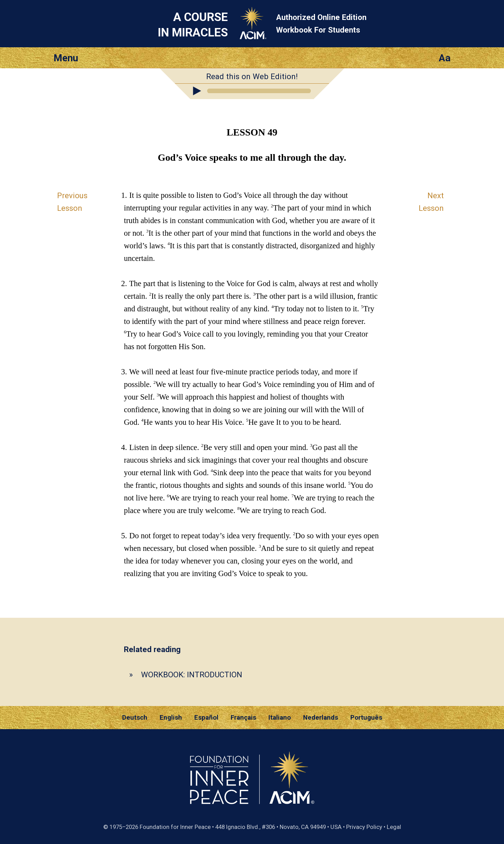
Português (366, 718)
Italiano (280, 718)
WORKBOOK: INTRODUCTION (192, 674)
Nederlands (321, 718)
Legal (394, 827)
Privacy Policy (364, 827)
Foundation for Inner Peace (175, 827)
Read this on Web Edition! (252, 76)
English (171, 718)
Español (206, 718)
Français (243, 718)
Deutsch (135, 718)
